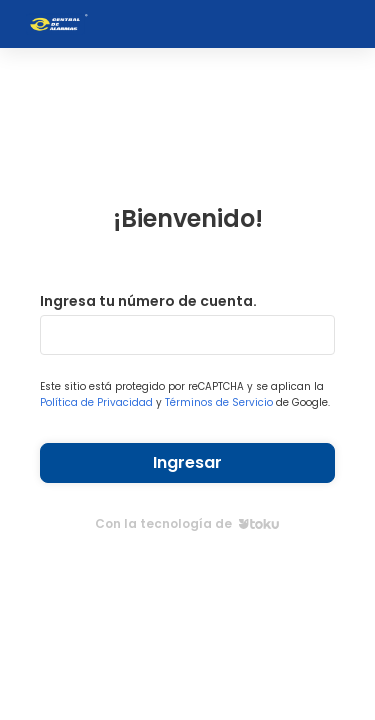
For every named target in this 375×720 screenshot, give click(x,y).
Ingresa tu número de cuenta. (148, 301)
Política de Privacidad (96, 402)
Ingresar (187, 462)
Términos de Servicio (219, 402)
